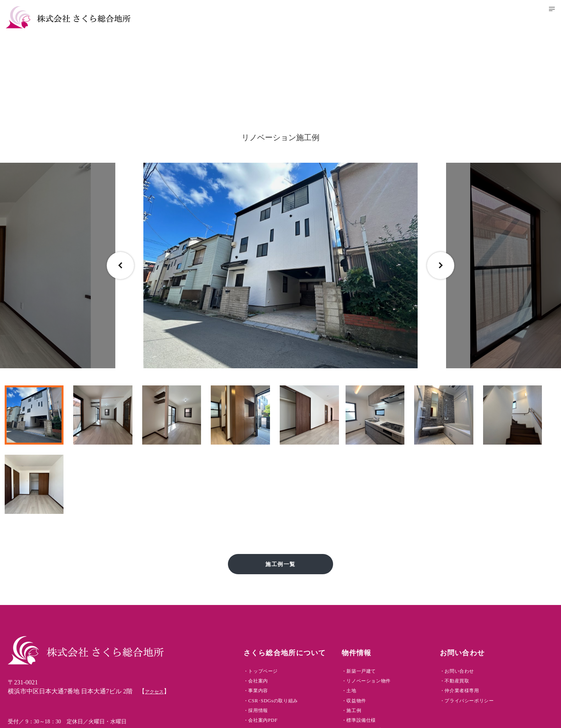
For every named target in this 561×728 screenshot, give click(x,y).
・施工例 (372, 646)
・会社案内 (277, 608)
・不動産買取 (477, 608)
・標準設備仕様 (382, 658)
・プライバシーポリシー (493, 633)
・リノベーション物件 (392, 608)
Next (441, 266)
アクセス (157, 615)
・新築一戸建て (382, 596)
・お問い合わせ (480, 596)
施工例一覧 (281, 485)
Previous (120, 266)
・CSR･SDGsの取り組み (297, 633)
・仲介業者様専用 (483, 621)
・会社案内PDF (284, 658)
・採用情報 (277, 646)
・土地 (369, 621)
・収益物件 (376, 633)
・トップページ (284, 596)
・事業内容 (277, 621)
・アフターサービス (389, 671)
